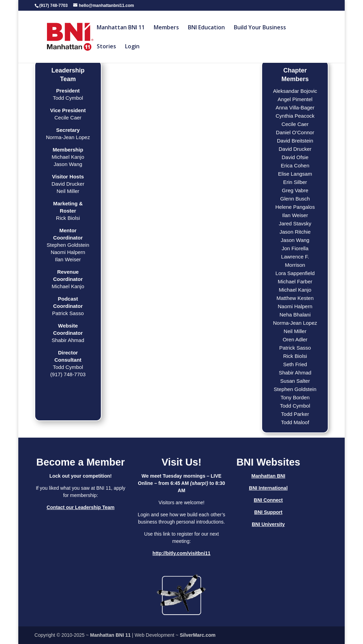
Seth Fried (295, 364)
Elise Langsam (295, 174)
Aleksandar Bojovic (295, 91)
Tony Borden (295, 397)
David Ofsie (295, 157)
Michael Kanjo (295, 290)
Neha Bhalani (295, 315)
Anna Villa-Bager (295, 108)
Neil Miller (295, 331)
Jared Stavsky (295, 223)
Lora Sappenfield (295, 273)
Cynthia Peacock (295, 116)
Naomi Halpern (295, 306)
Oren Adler (295, 339)
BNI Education (206, 28)
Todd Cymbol (295, 406)
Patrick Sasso (295, 348)
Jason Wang (295, 240)
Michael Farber (295, 281)
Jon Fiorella (295, 248)
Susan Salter (295, 381)
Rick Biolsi (295, 356)
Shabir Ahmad (295, 373)
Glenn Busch (295, 199)
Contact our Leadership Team (81, 507)
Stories (106, 47)
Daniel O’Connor (295, 132)
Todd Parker (295, 414)
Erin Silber (295, 182)
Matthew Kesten (295, 298)
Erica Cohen (295, 165)
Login (132, 47)
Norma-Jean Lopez (295, 323)
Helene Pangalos (295, 207)
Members (166, 28)
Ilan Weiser (295, 215)
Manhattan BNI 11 (121, 28)
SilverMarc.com (198, 635)
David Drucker (295, 149)
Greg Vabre (295, 190)
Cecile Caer (295, 124)
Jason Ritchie (295, 232)
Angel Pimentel (295, 99)
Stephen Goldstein (295, 389)
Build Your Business (260, 28)
